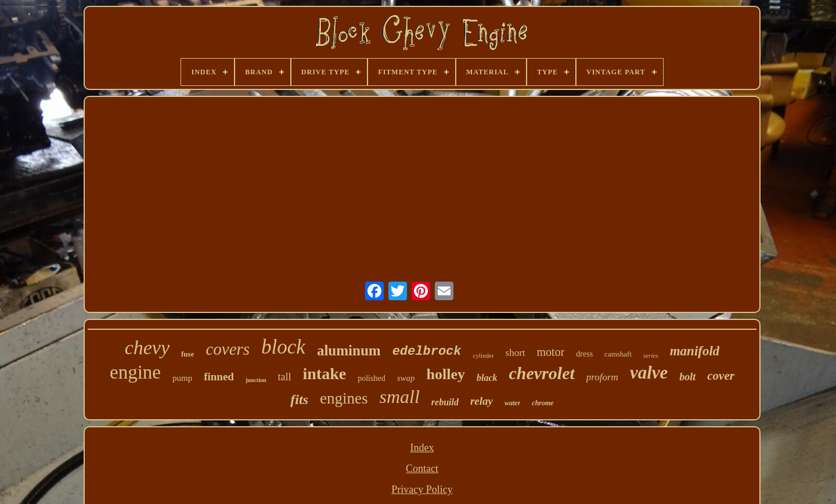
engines (344, 398)
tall (285, 377)
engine (135, 372)
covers (228, 349)
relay (482, 401)
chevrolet (541, 373)
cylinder (484, 355)
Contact (422, 469)
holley (445, 374)
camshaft (618, 354)
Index (422, 448)
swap (406, 378)
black (487, 378)
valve (649, 372)
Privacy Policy (422, 489)
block (283, 347)
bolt (687, 377)
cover (721, 376)
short (516, 353)
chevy (147, 348)
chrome (543, 403)
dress (584, 354)
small (399, 397)
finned (219, 377)
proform (602, 377)
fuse (188, 354)
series (651, 355)
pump (182, 378)
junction (256, 380)
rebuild (445, 402)
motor (551, 352)
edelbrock (427, 352)
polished (371, 378)
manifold (695, 351)
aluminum (349, 350)
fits (299, 399)
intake (325, 374)
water (512, 403)
